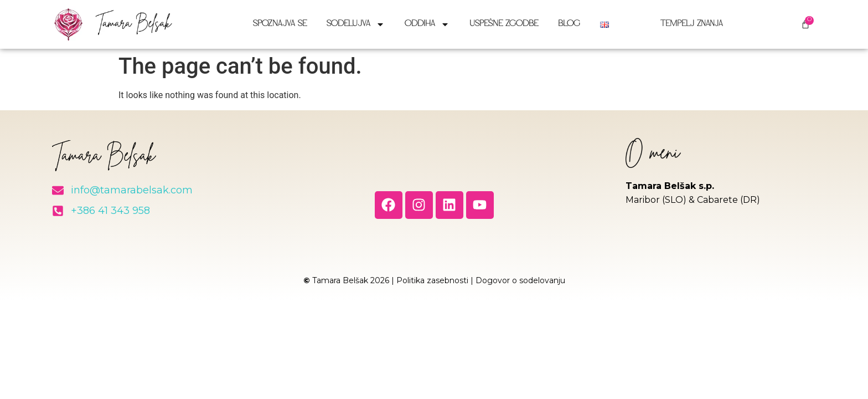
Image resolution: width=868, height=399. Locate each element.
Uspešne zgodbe (504, 24)
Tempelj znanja (687, 24)
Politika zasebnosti (432, 280)
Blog (569, 24)
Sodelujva (356, 24)
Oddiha (427, 24)
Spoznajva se (280, 24)
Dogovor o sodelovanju (520, 280)
